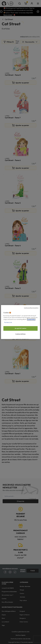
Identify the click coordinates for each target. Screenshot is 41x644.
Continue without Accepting (31, 308)
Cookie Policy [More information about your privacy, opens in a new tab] (31, 319)
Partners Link (8, 322)
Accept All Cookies (20, 328)
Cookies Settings (20, 334)
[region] (20, 322)
